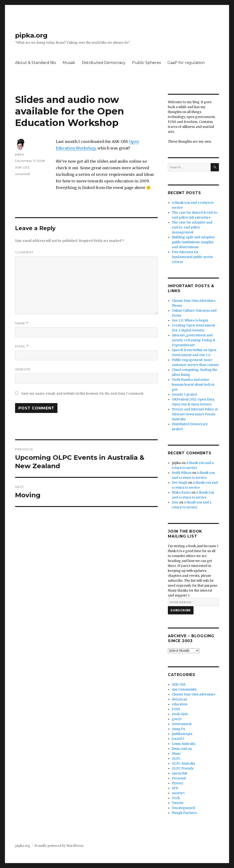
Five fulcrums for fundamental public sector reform (192, 257)
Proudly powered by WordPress (59, 846)
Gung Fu (178, 729)
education (180, 704)
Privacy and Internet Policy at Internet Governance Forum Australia (195, 414)
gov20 (177, 719)
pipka (19, 154)
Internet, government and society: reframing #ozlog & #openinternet (194, 340)
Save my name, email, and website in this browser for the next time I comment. (83, 394)
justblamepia (182, 734)
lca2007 (178, 739)
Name (22, 323)
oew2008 (22, 174)
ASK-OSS (22, 167)
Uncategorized (183, 808)
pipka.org (31, 35)
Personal (179, 778)
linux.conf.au (182, 749)
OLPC (176, 759)
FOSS (176, 709)
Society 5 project (185, 395)
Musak (69, 63)
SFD (175, 788)
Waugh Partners (184, 813)
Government (182, 724)
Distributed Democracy (104, 63)
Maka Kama (181, 493)
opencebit (180, 773)
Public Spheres (146, 63)
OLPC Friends (183, 768)
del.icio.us (180, 699)
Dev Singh (180, 483)
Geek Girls (180, 714)
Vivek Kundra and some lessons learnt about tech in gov (193, 385)
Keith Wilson (182, 473)
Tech (176, 798)
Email (22, 346)
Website (23, 369)
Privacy (178, 783)
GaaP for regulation (186, 63)
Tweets (178, 803)
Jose (175, 502)
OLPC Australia (184, 764)
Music (176, 754)
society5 (178, 793)
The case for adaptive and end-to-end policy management (192, 227)
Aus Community (184, 689)
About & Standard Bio (36, 63)
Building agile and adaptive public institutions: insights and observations (193, 242)
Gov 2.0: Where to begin (190, 320)
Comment (24, 252)
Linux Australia (184, 744)
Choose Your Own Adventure (194, 694)
